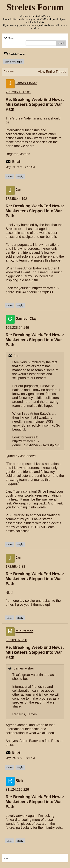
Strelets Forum (14, 54)
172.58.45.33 (15, 567)
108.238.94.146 (17, 328)
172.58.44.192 (16, 199)
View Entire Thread (52, 72)
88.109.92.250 (16, 640)
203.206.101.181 (18, 92)
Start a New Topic (13, 62)
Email (16, 162)
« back (7, 858)
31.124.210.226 (17, 790)
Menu (9, 38)
